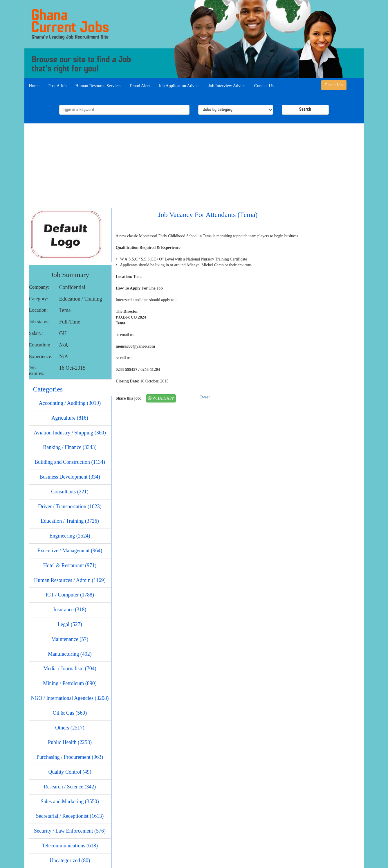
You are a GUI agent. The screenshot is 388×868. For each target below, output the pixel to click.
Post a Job (334, 85)
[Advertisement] (194, 164)
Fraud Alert (140, 86)
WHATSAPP (161, 398)
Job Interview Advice (227, 86)
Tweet (205, 397)
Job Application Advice (179, 86)
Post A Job (57, 86)
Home (34, 86)
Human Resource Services (98, 86)
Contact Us (264, 86)
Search (305, 110)
